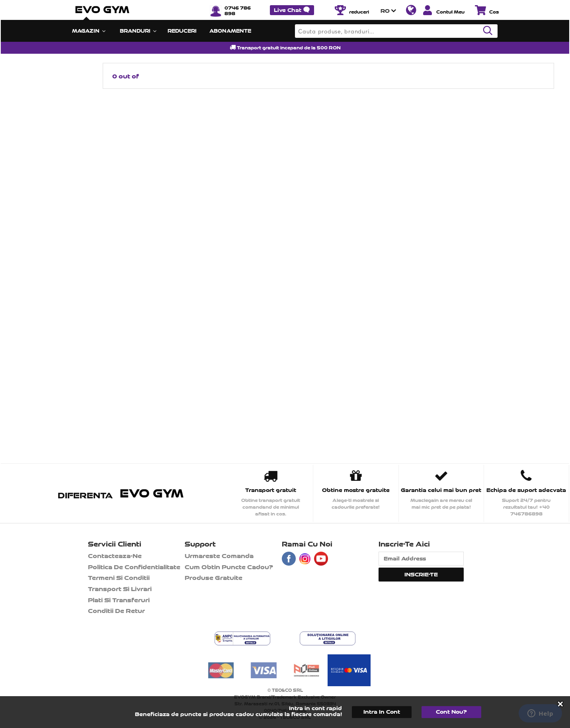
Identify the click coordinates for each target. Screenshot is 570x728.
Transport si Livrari (120, 589)
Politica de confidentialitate (134, 567)
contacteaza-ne (115, 556)
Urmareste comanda (219, 556)
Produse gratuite (214, 578)
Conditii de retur (116, 611)
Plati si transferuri (119, 600)
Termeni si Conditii (119, 578)
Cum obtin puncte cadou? (229, 567)
